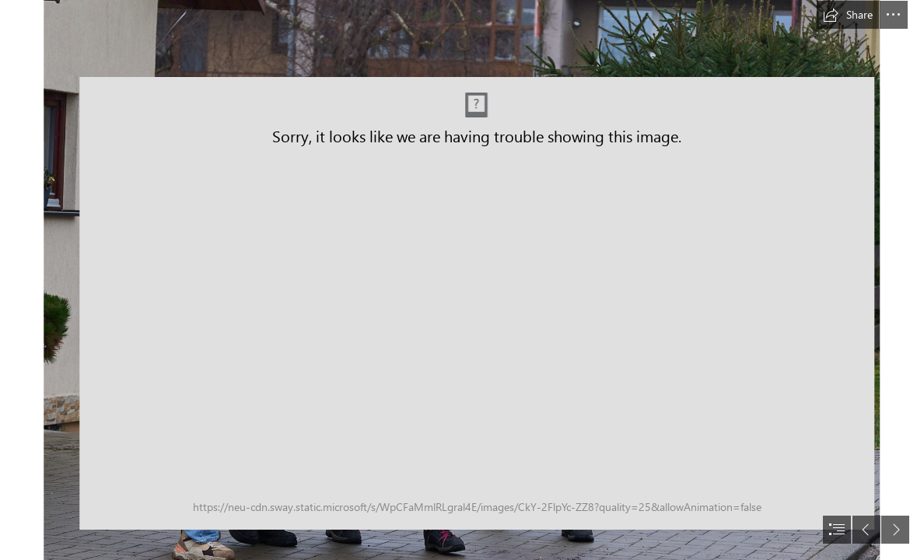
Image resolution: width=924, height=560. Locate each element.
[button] (848, 15)
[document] (462, 280)
